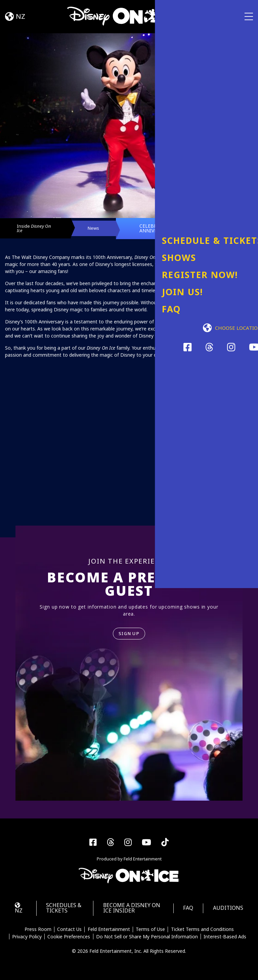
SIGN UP (129, 638)
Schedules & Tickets (64, 914)
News (104, 231)
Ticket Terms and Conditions (203, 936)
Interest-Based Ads (226, 943)
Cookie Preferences (69, 943)
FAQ (184, 914)
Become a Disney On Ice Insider (128, 914)
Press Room (37, 936)
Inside (34, 231)
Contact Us (69, 936)
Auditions (227, 914)
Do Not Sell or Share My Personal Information (147, 943)
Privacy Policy (26, 943)
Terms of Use (151, 936)
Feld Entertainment (109, 936)
